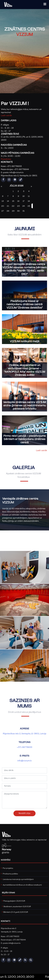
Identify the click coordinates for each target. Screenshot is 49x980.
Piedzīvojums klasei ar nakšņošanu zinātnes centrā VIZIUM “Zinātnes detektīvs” (25, 305)
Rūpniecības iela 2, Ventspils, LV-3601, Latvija (25, 734)
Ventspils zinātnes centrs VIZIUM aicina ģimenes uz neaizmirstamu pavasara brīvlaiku (24, 406)
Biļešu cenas (8, 893)
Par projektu (8, 868)
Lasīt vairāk (6, 116)
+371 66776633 (24, 748)
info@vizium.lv (25, 761)
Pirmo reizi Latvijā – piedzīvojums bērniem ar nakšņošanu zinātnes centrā (25, 440)
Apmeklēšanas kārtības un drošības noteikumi (22, 885)
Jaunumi (25, 230)
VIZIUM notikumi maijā (25, 342)
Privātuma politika (10, 874)
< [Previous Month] (2, 186)
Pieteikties (6, 159)
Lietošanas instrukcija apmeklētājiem (18, 879)
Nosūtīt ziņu (24, 814)
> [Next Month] (31, 186)
